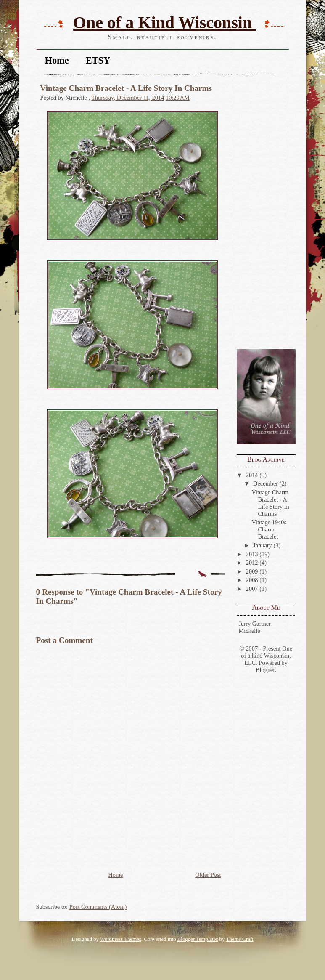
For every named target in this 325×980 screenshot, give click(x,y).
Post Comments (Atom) (98, 907)
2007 (252, 589)
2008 (252, 580)
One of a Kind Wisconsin (165, 23)
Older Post (208, 875)
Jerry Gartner (255, 624)
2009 (252, 571)
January (263, 545)
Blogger (265, 670)
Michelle (250, 631)
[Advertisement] (262, 213)
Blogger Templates (198, 939)
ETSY (98, 60)
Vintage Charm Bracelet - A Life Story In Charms (270, 503)
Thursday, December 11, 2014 (128, 98)
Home (57, 60)
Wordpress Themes (121, 939)
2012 (252, 563)
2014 (252, 475)
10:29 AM (178, 98)
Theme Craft (239, 939)
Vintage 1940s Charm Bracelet (269, 529)
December (266, 483)
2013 (252, 554)
